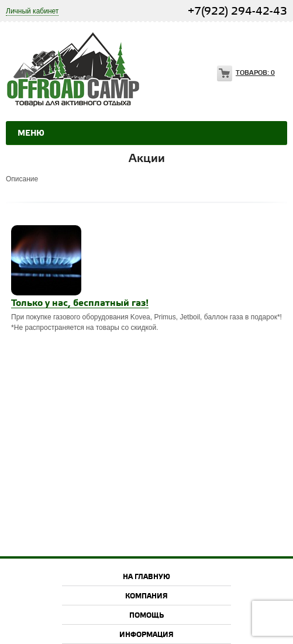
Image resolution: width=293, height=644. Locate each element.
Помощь (146, 616)
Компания (146, 596)
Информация (146, 635)
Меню (31, 133)
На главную (146, 577)
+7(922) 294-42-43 (237, 11)
